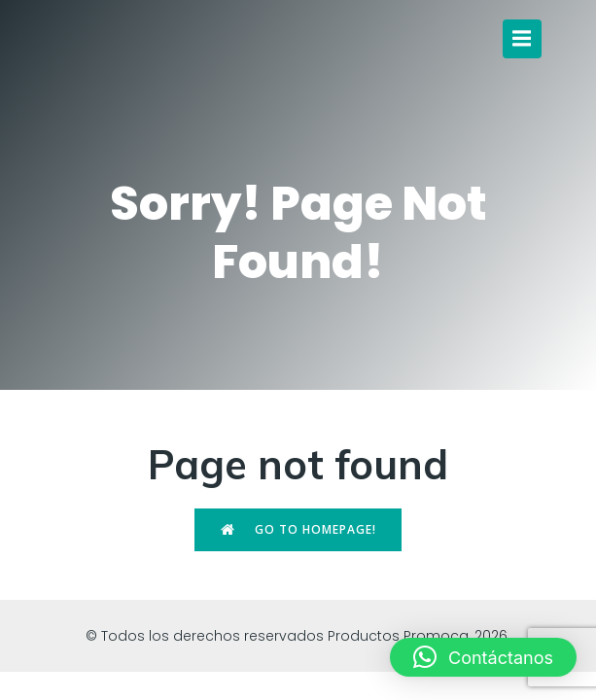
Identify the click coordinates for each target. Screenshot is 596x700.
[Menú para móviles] (522, 39)
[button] (483, 657)
